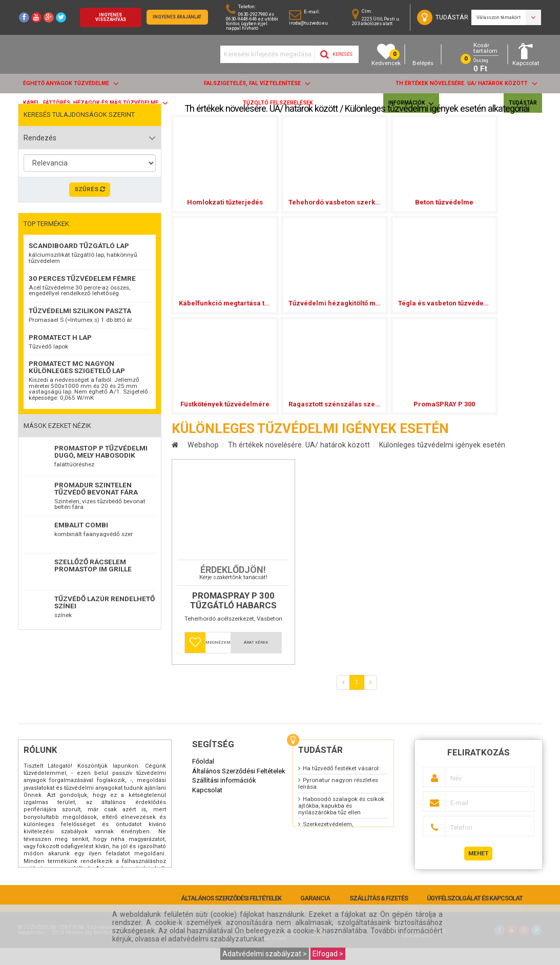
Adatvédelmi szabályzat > (265, 954)
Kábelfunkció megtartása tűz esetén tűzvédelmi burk (225, 303)
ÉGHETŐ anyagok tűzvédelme (71, 83)
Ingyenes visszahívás (111, 17)
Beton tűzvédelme (444, 202)
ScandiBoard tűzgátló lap (79, 245)
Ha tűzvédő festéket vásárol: (341, 785)
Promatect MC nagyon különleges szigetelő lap (77, 367)
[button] (195, 660)
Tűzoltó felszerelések (278, 103)
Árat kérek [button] (256, 659)
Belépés (423, 55)
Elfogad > (328, 954)
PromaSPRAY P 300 (444, 404)
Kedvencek (386, 55)
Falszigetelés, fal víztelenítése (257, 83)
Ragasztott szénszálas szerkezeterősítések (335, 404)
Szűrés (90, 189)
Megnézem (218, 659)
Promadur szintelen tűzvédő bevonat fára (96, 488)
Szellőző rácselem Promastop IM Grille (93, 565)
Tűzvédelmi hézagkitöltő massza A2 (335, 303)
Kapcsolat (526, 55)
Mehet (478, 870)
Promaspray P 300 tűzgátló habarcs (233, 618)
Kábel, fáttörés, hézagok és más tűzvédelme (96, 103)
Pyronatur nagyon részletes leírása (338, 800)
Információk (411, 103)
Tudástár (523, 103)
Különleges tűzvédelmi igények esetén (442, 445)
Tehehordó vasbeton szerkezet (335, 202)
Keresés (336, 54)
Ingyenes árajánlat (177, 17)
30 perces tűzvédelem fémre (82, 278)
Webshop (203, 445)
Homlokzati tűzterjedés (225, 202)
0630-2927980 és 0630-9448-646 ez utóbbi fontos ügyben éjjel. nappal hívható (252, 21)
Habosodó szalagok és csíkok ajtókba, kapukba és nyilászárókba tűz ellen (341, 823)
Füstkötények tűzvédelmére (225, 404)
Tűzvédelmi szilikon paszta (80, 311)
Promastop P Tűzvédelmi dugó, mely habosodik (101, 451)
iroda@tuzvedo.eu (308, 23)
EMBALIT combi (81, 525)
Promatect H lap (60, 337)
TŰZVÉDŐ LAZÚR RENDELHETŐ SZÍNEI (105, 602)
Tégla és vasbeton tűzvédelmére (444, 303)
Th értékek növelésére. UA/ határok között (466, 83)
